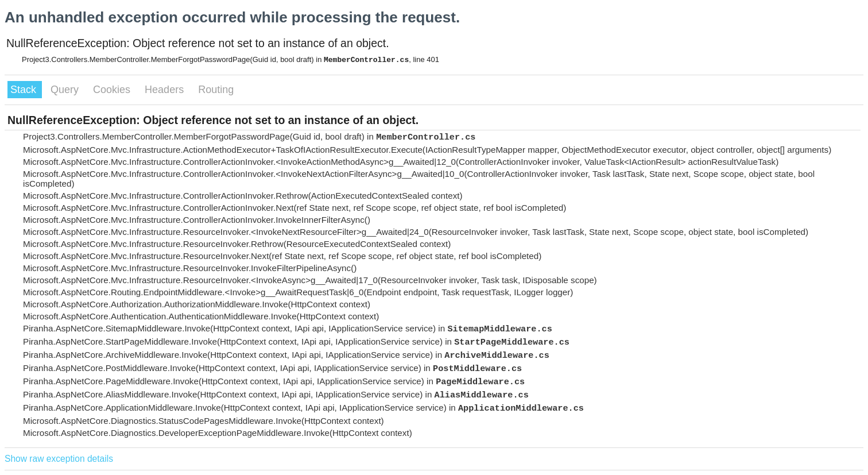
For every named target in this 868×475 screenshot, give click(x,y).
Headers (166, 90)
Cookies (113, 90)
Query (66, 90)
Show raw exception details (59, 459)
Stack (25, 90)
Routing (216, 90)
